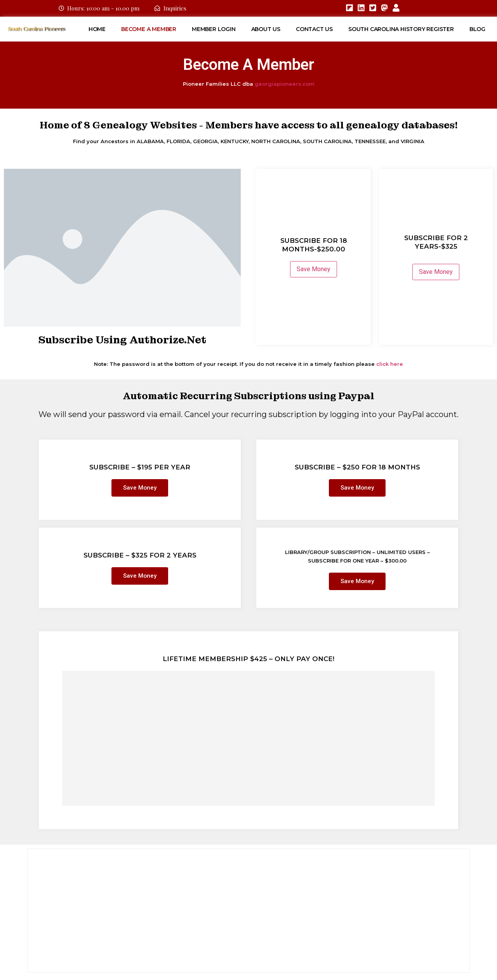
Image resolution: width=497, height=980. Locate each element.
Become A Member (149, 29)
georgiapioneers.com (285, 84)
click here (390, 364)
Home (97, 29)
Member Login (214, 29)
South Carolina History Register (401, 29)
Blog (477, 29)
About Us (266, 29)
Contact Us (314, 29)
